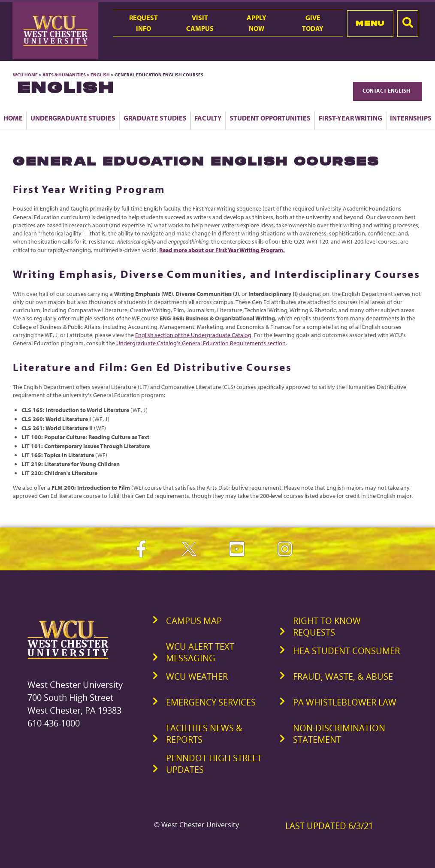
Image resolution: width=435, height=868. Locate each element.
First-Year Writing (350, 118)
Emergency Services (211, 702)
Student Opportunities (270, 118)
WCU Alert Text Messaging (200, 652)
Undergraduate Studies (73, 118)
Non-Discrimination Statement (339, 734)
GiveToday (313, 23)
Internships (411, 118)
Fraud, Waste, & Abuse (343, 677)
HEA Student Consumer (346, 651)
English (100, 75)
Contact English (388, 90)
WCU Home (25, 75)
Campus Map (194, 621)
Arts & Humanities (64, 75)
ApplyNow (257, 23)
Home (13, 118)
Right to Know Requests (327, 627)
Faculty (208, 118)
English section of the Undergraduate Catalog (193, 335)
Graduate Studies (155, 118)
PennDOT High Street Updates (214, 764)
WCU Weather (197, 677)
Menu (370, 23)
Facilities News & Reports (204, 734)
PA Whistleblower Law (345, 702)
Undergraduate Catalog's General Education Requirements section (201, 343)
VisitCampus (200, 23)
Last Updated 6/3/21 (329, 826)
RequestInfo (143, 23)
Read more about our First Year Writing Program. (222, 250)
